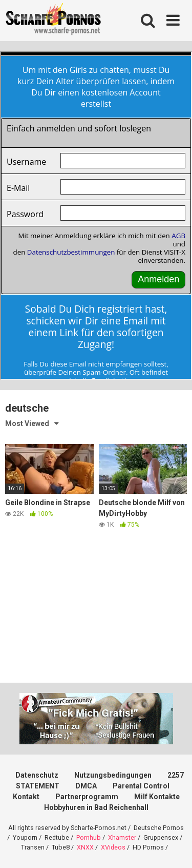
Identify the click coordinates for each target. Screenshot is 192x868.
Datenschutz (37, 775)
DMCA (86, 786)
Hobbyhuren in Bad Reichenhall (96, 807)
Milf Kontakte (157, 797)
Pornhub (89, 837)
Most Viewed (27, 423)
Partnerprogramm (87, 797)
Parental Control (141, 786)
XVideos (113, 847)
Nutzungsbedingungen (113, 775)
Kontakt (26, 797)
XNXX (85, 847)
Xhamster (122, 837)
